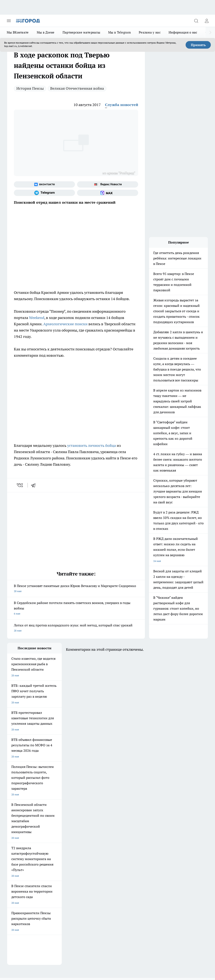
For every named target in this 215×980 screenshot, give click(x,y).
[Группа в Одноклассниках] (130, 807)
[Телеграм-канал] (44, 193)
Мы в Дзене (46, 32)
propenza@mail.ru (62, 853)
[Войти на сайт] (207, 21)
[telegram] (35, 485)
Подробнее (200, 941)
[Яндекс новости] (108, 184)
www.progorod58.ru (39, 840)
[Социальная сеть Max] (108, 193)
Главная (87, 826)
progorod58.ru (71, 885)
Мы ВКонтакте (18, 32)
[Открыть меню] (9, 21)
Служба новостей (122, 105)
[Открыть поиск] (196, 21)
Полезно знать (52, 810)
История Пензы (30, 88)
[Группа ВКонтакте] (44, 184)
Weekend (37, 318)
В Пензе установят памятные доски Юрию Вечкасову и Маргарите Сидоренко (76, 589)
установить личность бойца (92, 445)
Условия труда (53, 826)
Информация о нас (183, 32)
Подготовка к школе (19, 810)
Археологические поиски (65, 324)
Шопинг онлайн (16, 801)
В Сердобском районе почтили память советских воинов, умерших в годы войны (76, 609)
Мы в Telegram (119, 32)
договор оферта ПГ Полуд (23, 927)
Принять (198, 45)
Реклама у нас (150, 32)
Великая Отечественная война (77, 88)
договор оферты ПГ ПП (21, 931)
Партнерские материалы (81, 32)
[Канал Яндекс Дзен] (151, 807)
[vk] (20, 485)
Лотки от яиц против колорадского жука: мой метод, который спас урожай (76, 628)
